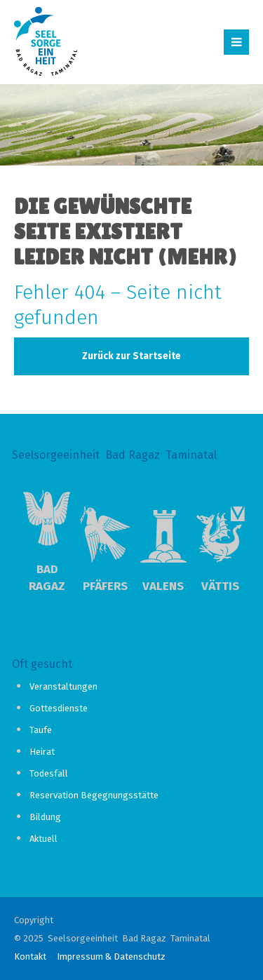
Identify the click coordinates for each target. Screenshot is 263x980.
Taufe (41, 730)
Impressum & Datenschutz (111, 956)
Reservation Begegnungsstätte (94, 795)
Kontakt (30, 956)
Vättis (220, 586)
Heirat (42, 752)
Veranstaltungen (63, 686)
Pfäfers (105, 586)
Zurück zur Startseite (131, 356)
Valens (163, 586)
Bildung (45, 817)
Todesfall (49, 773)
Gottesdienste (59, 708)
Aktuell (43, 839)
